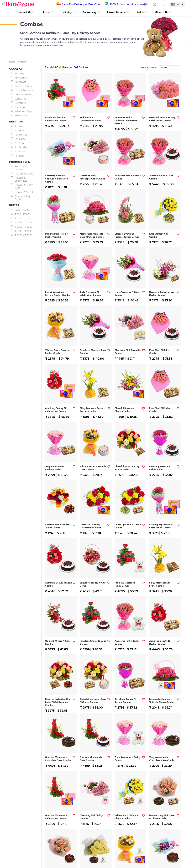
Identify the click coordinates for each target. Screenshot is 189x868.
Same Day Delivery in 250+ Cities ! (82, 4)
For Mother (21, 135)
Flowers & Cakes (24, 174)
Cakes (142, 12)
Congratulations (24, 86)
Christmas (20, 82)
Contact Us (26, 12)
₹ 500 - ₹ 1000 (23, 214)
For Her (19, 126)
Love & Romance (24, 90)
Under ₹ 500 (22, 210)
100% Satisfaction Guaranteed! (128, 4)
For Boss (20, 156)
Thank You (20, 107)
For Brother (21, 147)
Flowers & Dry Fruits (22, 198)
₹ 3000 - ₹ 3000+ (24, 235)
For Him (19, 131)
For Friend (20, 152)
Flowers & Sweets (24, 192)
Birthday (68, 12)
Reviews (81, 68)
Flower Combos (118, 12)
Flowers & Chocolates (21, 179)
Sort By (154, 68)
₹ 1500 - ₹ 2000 (23, 223)
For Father (21, 139)
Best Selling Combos (21, 168)
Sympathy (20, 99)
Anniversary (91, 12)
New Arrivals (22, 116)
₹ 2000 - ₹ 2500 (23, 227)
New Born (20, 103)
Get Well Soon (23, 95)
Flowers (48, 12)
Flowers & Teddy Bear (24, 186)
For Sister (20, 143)
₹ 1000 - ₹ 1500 (23, 218)
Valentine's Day (23, 111)
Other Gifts (163, 12)
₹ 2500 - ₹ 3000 (23, 231)
